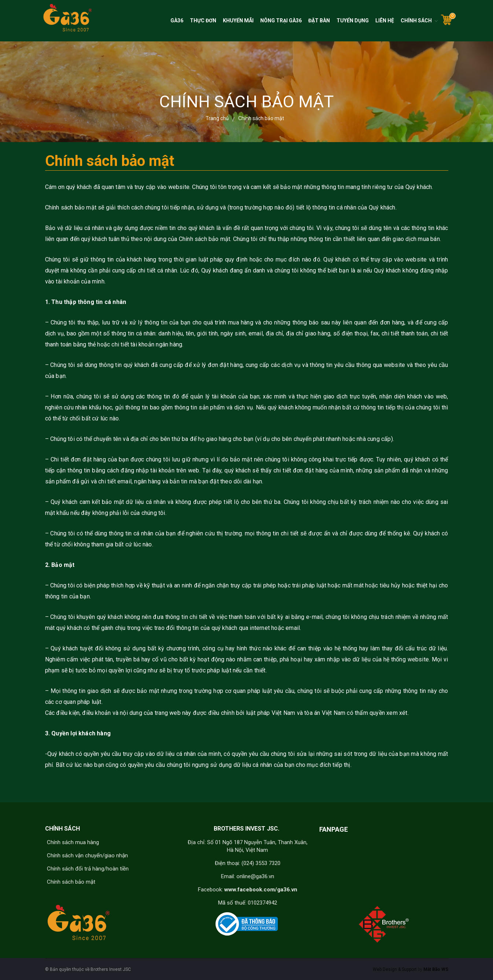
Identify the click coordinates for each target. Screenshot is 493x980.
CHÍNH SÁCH (62, 829)
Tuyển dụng (353, 21)
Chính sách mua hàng (73, 842)
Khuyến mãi (238, 21)
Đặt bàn (319, 21)
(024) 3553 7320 (261, 863)
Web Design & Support (395, 969)
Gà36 (177, 21)
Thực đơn (203, 21)
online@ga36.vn (255, 876)
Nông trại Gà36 (281, 21)
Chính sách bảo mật (71, 882)
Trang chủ (217, 118)
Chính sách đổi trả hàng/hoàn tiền (88, 869)
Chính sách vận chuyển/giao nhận (87, 855)
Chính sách (416, 21)
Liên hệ (385, 21)
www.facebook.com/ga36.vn (261, 890)
